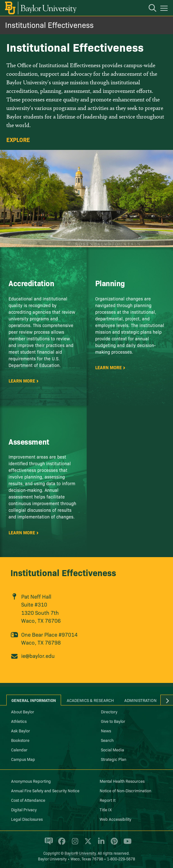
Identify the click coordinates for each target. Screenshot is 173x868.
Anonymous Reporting (31, 781)
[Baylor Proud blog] (48, 844)
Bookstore (20, 740)
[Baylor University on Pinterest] (113, 844)
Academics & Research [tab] (90, 700)
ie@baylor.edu (38, 656)
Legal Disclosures (27, 819)
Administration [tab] (140, 700)
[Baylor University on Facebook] (61, 844)
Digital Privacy (24, 809)
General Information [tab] (34, 700)
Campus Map (23, 759)
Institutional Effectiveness (49, 25)
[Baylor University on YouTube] (126, 844)
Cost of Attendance (28, 800)
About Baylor (23, 711)
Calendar (19, 749)
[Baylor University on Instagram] (74, 844)
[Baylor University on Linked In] (100, 844)
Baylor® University (80, 853)
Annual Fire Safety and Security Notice (45, 790)
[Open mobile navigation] (165, 9)
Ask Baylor (21, 730)
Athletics (19, 721)
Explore (18, 140)
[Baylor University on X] (87, 844)
